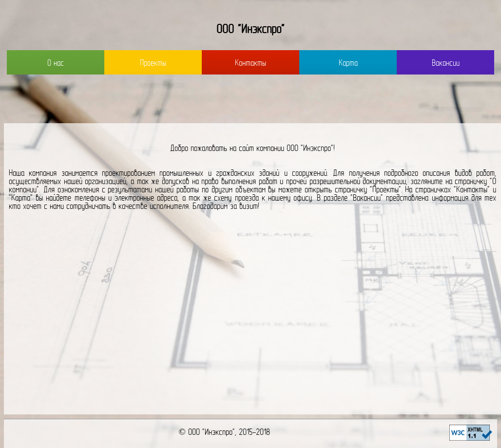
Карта (348, 64)
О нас (56, 64)
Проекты (153, 64)
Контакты (250, 64)
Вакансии (446, 64)
